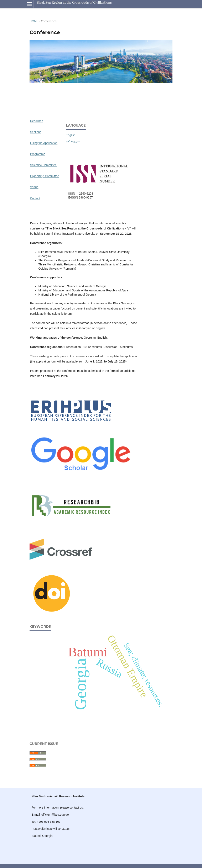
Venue (34, 187)
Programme (38, 154)
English (71, 135)
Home (34, 21)
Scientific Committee (43, 165)
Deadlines (37, 121)
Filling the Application (44, 143)
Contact (35, 198)
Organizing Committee (45, 176)
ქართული (73, 141)
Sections (36, 132)
